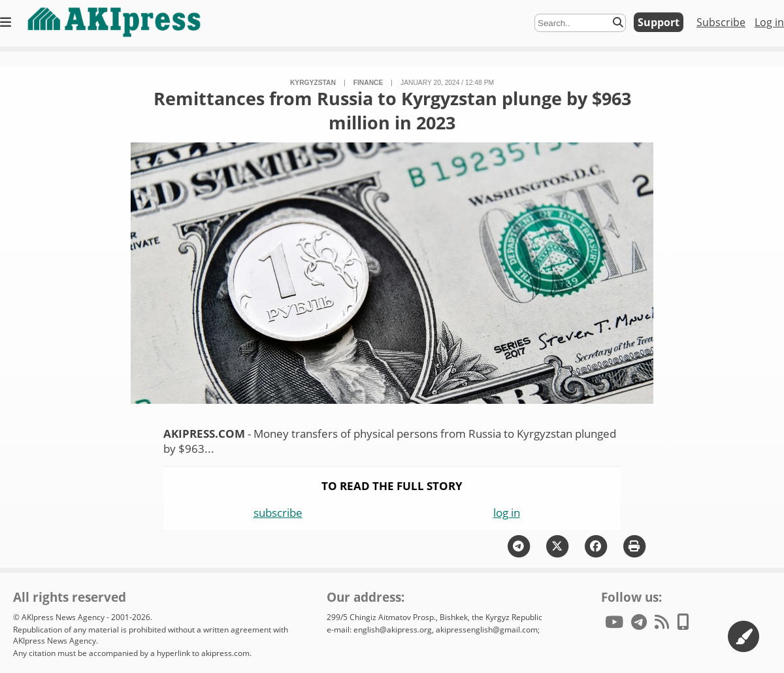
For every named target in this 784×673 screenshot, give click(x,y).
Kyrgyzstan (313, 83)
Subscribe (721, 22)
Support (659, 22)
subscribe (278, 513)
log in (507, 513)
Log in (769, 22)
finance (368, 83)
